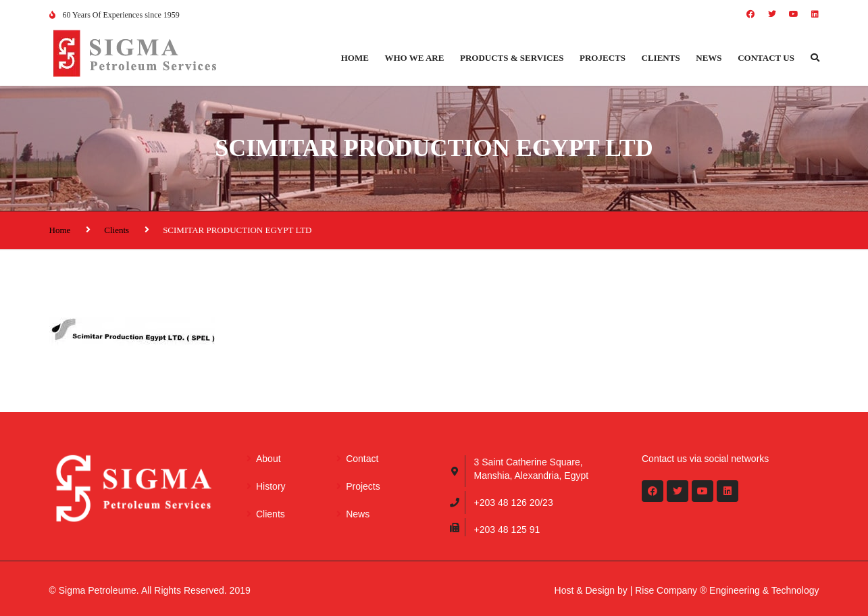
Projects (603, 58)
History (271, 486)
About (269, 459)
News (709, 58)
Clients (661, 58)
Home (355, 58)
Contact (362, 459)
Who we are (414, 58)
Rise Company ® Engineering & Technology (727, 590)
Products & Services (512, 58)
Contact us (766, 58)
